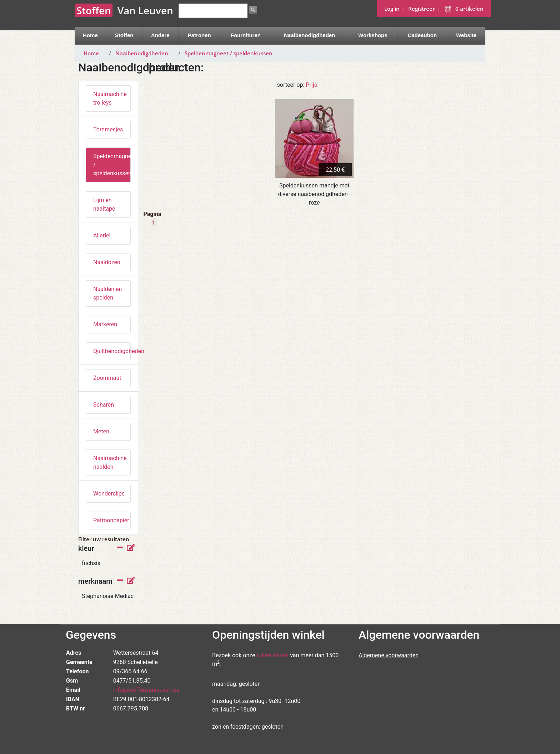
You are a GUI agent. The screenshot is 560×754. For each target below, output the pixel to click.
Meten (101, 431)
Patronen (199, 35)
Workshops (373, 35)
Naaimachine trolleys (110, 98)
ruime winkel (273, 655)
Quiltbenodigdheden (112, 351)
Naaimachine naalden (110, 463)
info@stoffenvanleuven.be (146, 690)
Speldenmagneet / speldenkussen (229, 53)
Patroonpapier (111, 520)
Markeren (105, 324)
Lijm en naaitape (104, 204)
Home (90, 35)
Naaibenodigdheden (309, 35)
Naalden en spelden (107, 293)
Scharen (104, 405)
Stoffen (124, 35)
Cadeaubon (422, 35)
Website (466, 35)
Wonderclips (109, 494)
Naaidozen (107, 262)
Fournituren (246, 35)
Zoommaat (107, 378)
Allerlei (102, 235)
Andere (160, 35)
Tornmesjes (108, 129)
